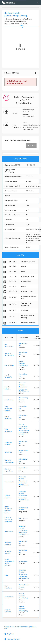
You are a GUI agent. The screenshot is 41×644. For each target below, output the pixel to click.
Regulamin (9, 634)
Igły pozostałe (9, 532)
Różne (7, 575)
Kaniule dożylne (9, 482)
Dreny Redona (9, 400)
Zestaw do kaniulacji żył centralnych (8, 520)
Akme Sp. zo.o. (23, 519)
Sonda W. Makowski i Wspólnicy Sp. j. (23, 363)
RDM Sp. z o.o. (23, 561)
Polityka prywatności (12, 639)
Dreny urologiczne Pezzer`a (8, 409)
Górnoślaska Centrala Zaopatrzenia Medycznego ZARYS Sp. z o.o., (24, 387)
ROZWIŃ (20, 24)
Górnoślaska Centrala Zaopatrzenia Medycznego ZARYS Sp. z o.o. (24, 481)
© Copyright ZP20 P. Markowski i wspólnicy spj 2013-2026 (20, 628)
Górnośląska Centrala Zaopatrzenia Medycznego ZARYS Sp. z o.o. (24, 531)
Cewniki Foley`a (9, 365)
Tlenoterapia (8, 452)
